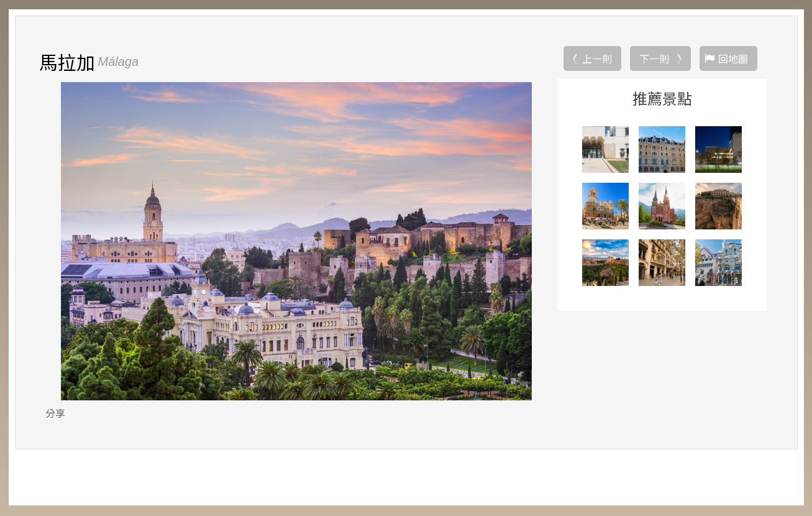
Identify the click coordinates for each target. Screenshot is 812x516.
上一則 (597, 59)
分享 (55, 413)
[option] (297, 242)
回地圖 (733, 59)
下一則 (654, 59)
